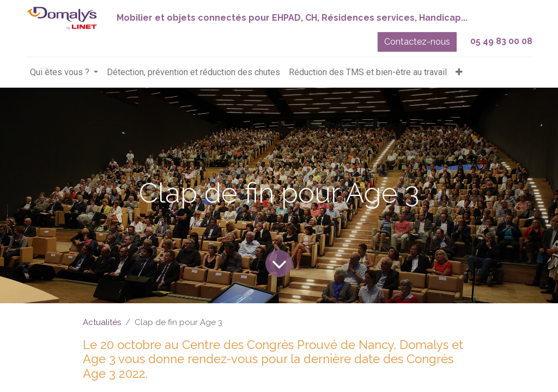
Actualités (102, 322)
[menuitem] (193, 72)
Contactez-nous (417, 42)
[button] (459, 72)
